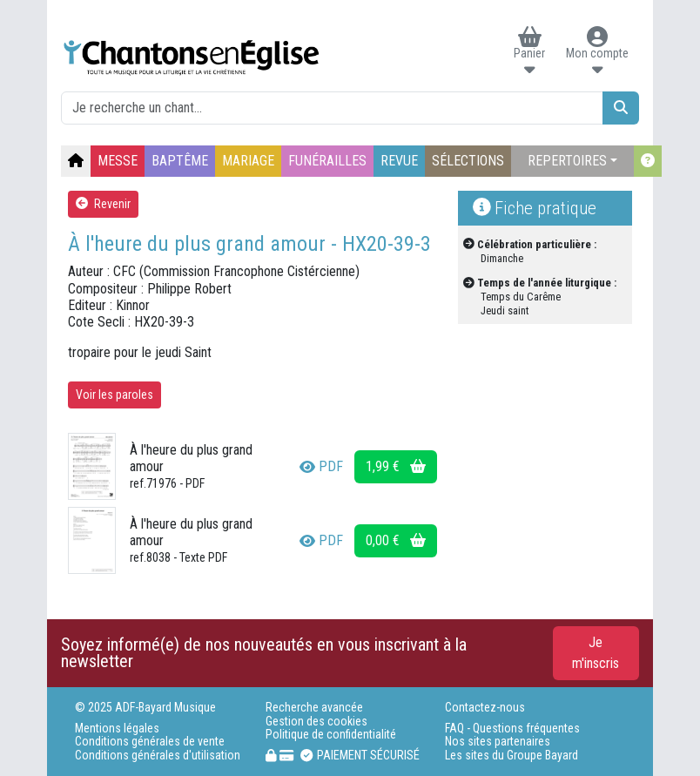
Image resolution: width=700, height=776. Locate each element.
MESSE (118, 161)
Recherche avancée (314, 708)
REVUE (399, 161)
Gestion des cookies (316, 722)
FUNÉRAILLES (327, 161)
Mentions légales (117, 729)
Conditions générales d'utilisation (158, 756)
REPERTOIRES (567, 161)
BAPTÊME (180, 161)
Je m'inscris (596, 653)
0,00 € (396, 540)
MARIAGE (248, 161)
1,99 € (396, 466)
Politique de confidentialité (331, 735)
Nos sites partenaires (498, 742)
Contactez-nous (485, 708)
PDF (321, 466)
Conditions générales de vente (150, 742)
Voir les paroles (114, 395)
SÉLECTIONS (468, 161)
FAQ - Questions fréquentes (512, 729)
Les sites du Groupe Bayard (512, 756)
